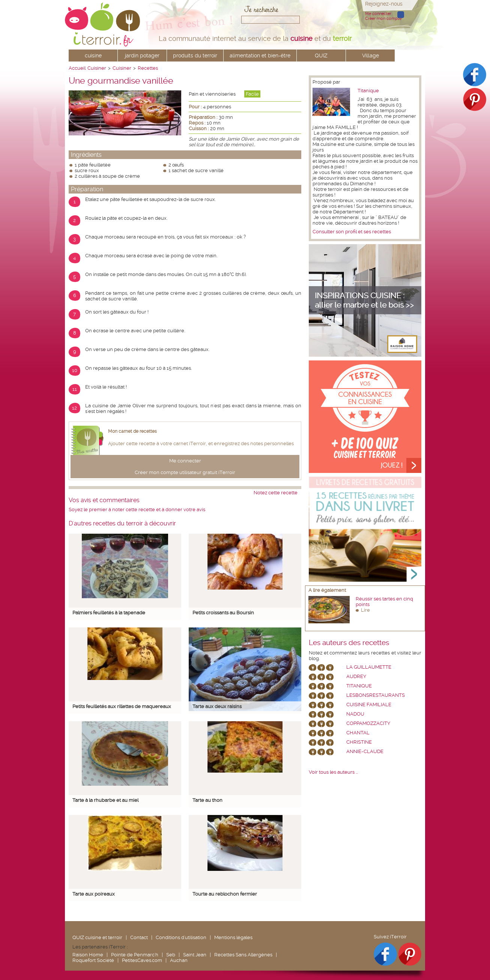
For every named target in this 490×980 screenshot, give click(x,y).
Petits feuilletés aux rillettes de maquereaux (122, 706)
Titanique (368, 91)
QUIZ (321, 56)
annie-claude (365, 751)
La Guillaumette (369, 667)
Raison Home (88, 955)
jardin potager (142, 56)
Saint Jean (195, 955)
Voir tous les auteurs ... (333, 772)
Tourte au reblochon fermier (225, 894)
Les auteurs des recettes (349, 643)
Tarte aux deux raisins (217, 706)
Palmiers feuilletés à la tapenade (109, 613)
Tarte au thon (207, 800)
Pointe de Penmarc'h (135, 955)
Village (371, 56)
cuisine (93, 56)
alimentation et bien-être (260, 56)
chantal (358, 733)
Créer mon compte (383, 19)
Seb (171, 955)
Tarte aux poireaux (94, 894)
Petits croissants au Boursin (223, 613)
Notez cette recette (276, 493)
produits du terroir (195, 56)
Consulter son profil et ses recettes (352, 232)
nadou (355, 714)
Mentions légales (233, 937)
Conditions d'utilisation (181, 937)
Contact (139, 937)
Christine (359, 742)
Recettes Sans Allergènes (243, 955)
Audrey (356, 676)
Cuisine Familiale (369, 705)
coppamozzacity (368, 723)
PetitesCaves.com (142, 960)
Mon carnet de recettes (132, 431)
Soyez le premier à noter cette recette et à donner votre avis (137, 510)
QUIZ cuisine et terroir (97, 937)
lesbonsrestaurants (376, 695)
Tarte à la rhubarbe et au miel (105, 800)
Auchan (179, 960)
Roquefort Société (93, 960)
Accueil (77, 68)
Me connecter (378, 14)
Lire (365, 610)
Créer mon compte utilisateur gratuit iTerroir (185, 472)
